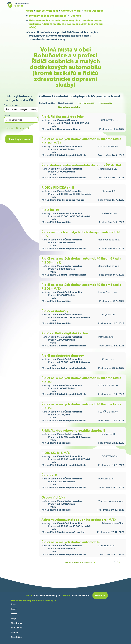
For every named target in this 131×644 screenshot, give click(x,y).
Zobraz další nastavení (17, 128)
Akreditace (16, 623)
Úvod (29, 11)
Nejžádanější (105, 103)
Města (14, 614)
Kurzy (14, 609)
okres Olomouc (94, 11)
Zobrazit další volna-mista (78, 562)
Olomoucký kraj (71, 11)
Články (14, 632)
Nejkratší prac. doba (69, 107)
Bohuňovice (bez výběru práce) (48, 16)
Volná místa (17, 628)
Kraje (14, 618)
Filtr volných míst (47, 11)
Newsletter (16, 637)
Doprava (76, 16)
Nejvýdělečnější (86, 103)
